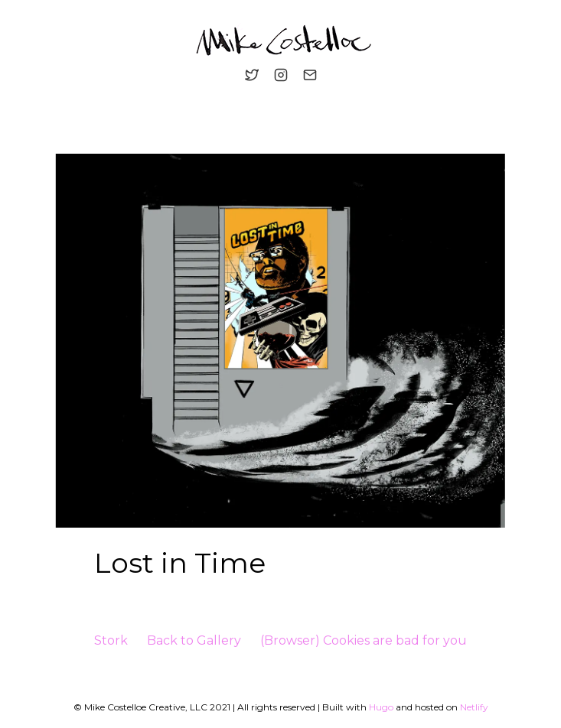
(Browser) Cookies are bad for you (364, 640)
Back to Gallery (194, 640)
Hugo (381, 707)
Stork (111, 640)
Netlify (474, 707)
